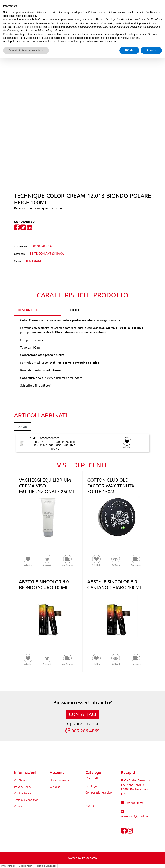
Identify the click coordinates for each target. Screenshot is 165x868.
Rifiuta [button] (129, 50)
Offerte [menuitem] (90, 799)
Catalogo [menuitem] (91, 786)
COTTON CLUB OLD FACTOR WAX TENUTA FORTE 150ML (111, 486)
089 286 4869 (82, 731)
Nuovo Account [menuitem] (60, 780)
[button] (82, 137)
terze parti (61, 20)
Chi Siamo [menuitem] (20, 780)
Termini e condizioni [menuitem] (27, 800)
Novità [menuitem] (90, 805)
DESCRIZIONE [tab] (28, 310)
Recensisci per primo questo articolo (38, 208)
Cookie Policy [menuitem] (22, 793)
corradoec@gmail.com (136, 816)
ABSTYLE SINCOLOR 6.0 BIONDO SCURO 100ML (44, 584)
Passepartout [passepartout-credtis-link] (91, 858)
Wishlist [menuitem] (55, 787)
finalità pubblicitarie (54, 27)
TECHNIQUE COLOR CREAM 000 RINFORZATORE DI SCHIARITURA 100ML (55, 445)
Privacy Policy (8, 866)
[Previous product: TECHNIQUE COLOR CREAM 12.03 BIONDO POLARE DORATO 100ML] (76, 61)
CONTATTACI (82, 714)
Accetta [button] (151, 50)
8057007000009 (50, 438)
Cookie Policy (26, 866)
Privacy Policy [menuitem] (23, 787)
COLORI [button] (23, 427)
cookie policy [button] (30, 16)
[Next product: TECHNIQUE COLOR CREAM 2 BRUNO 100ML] (90, 61)
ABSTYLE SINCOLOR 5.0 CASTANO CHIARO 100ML (115, 584)
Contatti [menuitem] (19, 806)
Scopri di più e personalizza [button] (26, 50)
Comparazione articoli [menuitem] (99, 792)
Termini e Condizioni (46, 866)
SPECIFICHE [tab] (73, 310)
